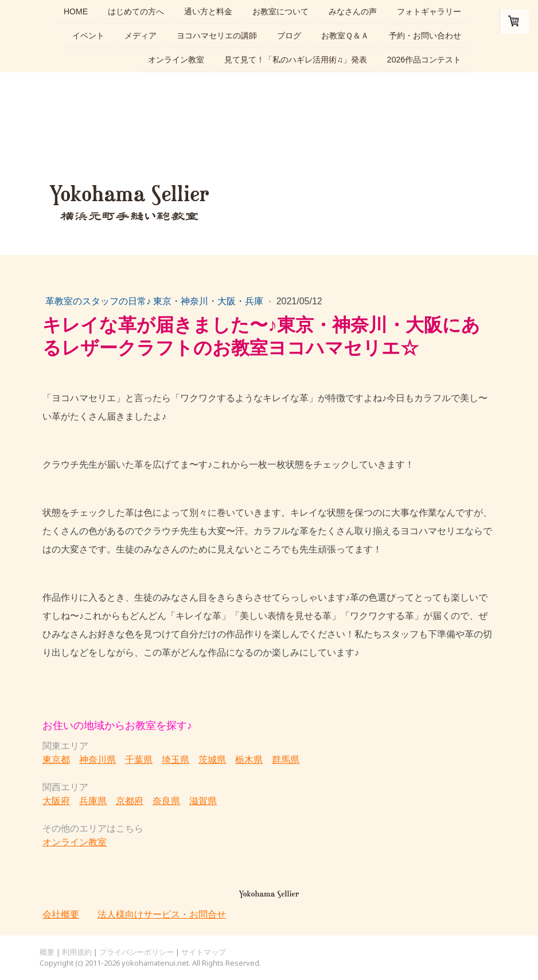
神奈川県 (98, 759)
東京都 (56, 759)
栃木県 (249, 759)
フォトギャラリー (429, 11)
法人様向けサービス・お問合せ (162, 914)
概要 (47, 952)
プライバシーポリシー (137, 952)
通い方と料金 (208, 11)
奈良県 (166, 801)
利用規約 (77, 952)
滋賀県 (203, 801)
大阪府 (56, 801)
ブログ (289, 37)
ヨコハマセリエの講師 (217, 37)
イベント (88, 37)
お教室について (280, 11)
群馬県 (286, 759)
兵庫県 (93, 801)
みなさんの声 (353, 11)
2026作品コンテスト (424, 62)
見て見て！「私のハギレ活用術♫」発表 (296, 62)
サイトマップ (204, 952)
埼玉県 (176, 759)
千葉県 (139, 759)
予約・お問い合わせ (425, 37)
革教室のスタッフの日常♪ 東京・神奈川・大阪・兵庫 (156, 301)
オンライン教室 (176, 62)
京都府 (130, 801)
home (76, 11)
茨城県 (212, 759)
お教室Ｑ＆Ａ (345, 37)
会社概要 (61, 914)
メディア (141, 37)
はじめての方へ (136, 11)
